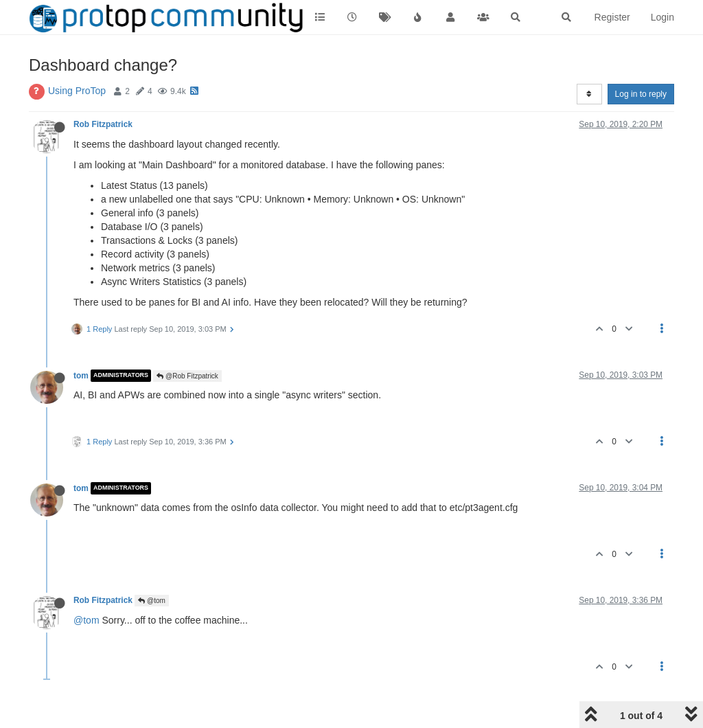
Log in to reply (641, 94)
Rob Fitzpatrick (103, 124)
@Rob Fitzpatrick (187, 376)
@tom (152, 601)
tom (81, 376)
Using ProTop (77, 91)
